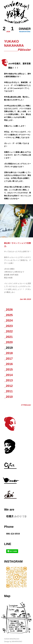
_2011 (8, 391)
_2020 (8, 342)
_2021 (8, 337)
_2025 (8, 315)
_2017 (8, 359)
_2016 (8, 364)
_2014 (8, 375)
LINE (8, 544)
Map (7, 596)
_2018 (8, 353)
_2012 (8, 386)
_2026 (8, 310)
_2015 (8, 369)
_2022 (8, 331)
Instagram (13, 561)
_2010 (8, 397)
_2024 (8, 320)
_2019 (8, 348)
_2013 (8, 380)
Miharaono (17, 641)
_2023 (8, 326)
